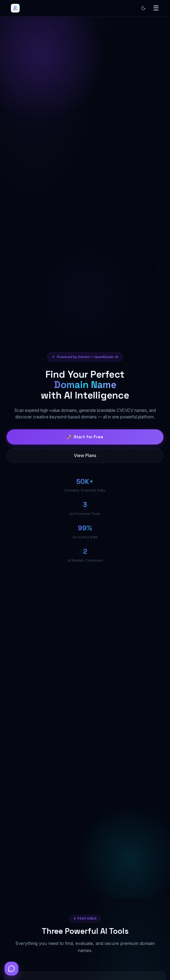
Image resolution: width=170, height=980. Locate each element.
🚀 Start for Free (85, 441)
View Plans (85, 460)
